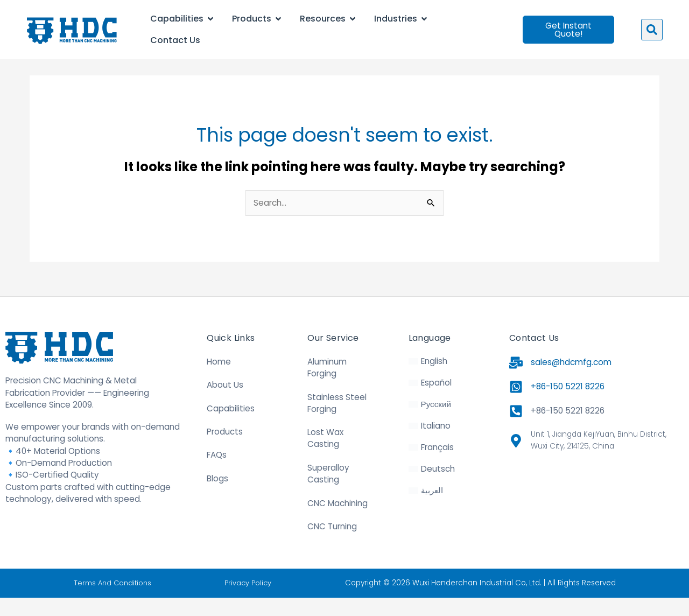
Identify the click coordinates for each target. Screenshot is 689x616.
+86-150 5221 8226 (568, 405)
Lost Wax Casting (325, 457)
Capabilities (231, 427)
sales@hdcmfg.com (571, 381)
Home (219, 380)
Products (225, 450)
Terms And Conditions (113, 601)
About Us (225, 404)
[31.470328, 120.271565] (596, 509)
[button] (652, 30)
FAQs (217, 474)
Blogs (217, 497)
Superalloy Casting (328, 492)
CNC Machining (338, 522)
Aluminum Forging (327, 386)
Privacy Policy (249, 601)
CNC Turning (332, 545)
